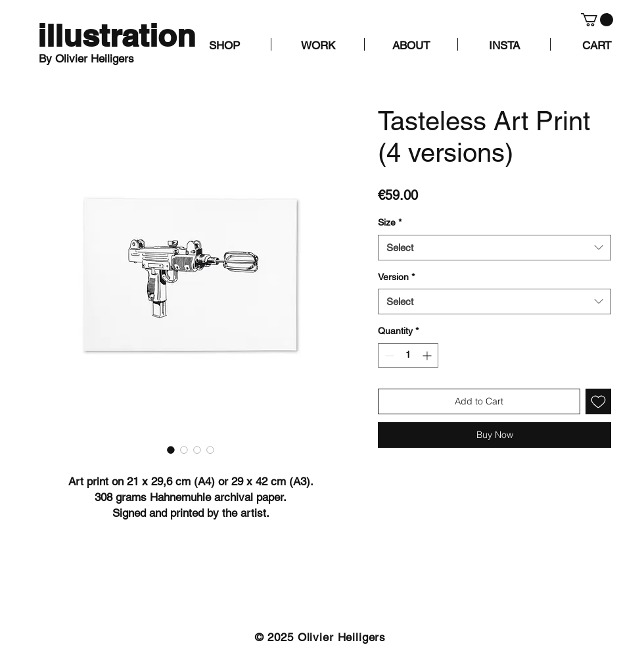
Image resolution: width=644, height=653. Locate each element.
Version (396, 277)
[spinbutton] (408, 355)
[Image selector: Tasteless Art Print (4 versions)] (171, 450)
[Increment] (428, 355)
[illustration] (117, 36)
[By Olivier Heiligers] (101, 59)
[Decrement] (388, 355)
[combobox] (494, 248)
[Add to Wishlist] (598, 401)
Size (390, 222)
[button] (597, 20)
